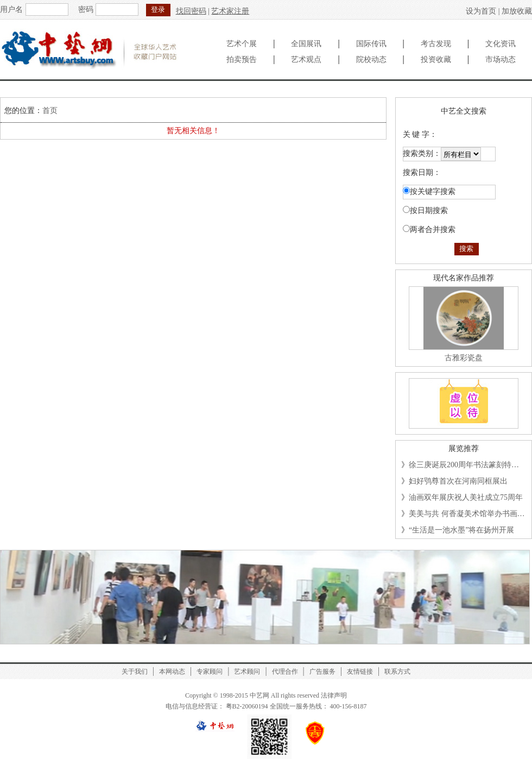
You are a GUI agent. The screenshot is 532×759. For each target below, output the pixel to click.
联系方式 (397, 672)
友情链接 (360, 672)
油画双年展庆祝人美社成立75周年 (466, 497)
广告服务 (322, 672)
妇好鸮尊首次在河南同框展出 (458, 481)
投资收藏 (436, 59)
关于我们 (135, 672)
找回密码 (191, 11)
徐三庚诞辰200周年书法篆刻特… (464, 465)
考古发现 (436, 44)
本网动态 (172, 672)
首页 (50, 111)
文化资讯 (501, 44)
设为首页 (481, 11)
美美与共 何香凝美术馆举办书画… (467, 514)
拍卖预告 (242, 59)
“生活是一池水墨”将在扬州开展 (461, 530)
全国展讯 (306, 44)
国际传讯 (371, 44)
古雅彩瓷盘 (464, 358)
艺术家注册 (230, 11)
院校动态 (371, 59)
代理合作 (285, 672)
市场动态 (501, 59)
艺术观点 (306, 59)
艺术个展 (242, 44)
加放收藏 (517, 11)
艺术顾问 (247, 672)
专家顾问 (210, 672)
